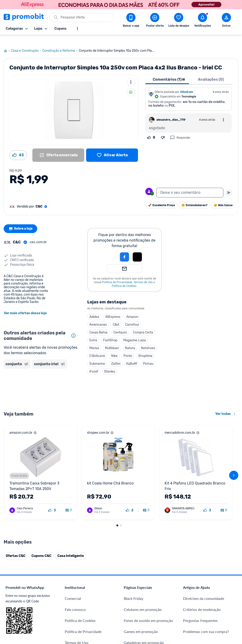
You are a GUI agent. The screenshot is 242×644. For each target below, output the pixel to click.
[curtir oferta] (52, 502)
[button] (109, 248)
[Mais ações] (131, 73)
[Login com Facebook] (124, 248)
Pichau (148, 355)
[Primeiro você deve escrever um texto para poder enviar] (229, 184)
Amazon (132, 308)
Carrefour (132, 316)
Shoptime (145, 347)
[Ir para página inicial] (7, 42)
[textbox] (190, 184)
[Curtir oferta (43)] (18, 146)
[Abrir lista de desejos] (179, 21)
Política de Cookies (124, 277)
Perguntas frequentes (200, 612)
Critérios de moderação (202, 601)
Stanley (110, 363)
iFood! (94, 363)
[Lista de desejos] (112, 146)
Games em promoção (141, 623)
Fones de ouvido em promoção (148, 612)
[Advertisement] (41, 381)
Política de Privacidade (117, 274)
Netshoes (148, 339)
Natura (130, 339)
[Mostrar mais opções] (77, 28)
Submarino (97, 355)
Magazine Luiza (135, 332)
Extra (93, 332)
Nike (114, 347)
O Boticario (97, 347)
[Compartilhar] (131, 83)
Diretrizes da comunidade (204, 590)
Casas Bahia (98, 324)
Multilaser (112, 339)
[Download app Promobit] (131, 21)
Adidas (94, 308)
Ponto (128, 347)
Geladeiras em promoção (144, 634)
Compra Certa (143, 324)
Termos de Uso (143, 274)
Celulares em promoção (143, 601)
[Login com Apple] (137, 248)
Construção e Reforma (60, 42)
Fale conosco (75, 601)
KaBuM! (132, 355)
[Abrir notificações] (203, 21)
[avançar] (234, 467)
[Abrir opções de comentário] (223, 111)
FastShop (110, 332)
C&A (116, 316)
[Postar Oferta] (155, 21)
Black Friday (134, 590)
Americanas (98, 316)
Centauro (120, 324)
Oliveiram (187, 83)
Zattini (116, 355)
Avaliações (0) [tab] (211, 71)
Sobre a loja (21, 220)
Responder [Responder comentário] (180, 129)
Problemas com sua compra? (206, 623)
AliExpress (113, 308)
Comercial (73, 590)
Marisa (94, 339)
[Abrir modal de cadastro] (226, 21)
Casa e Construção (27, 42)
